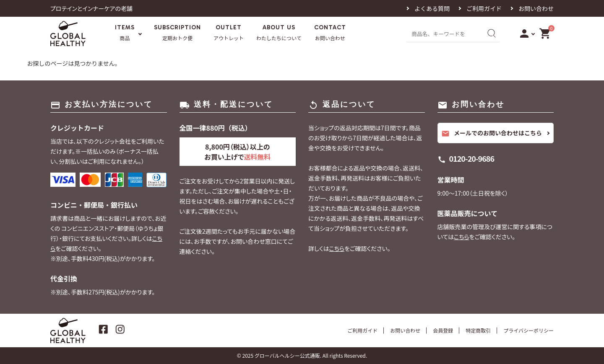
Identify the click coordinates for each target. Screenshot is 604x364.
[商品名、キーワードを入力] (444, 33)
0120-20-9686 (472, 158)
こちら (337, 248)
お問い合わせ (536, 8)
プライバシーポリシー (528, 330)
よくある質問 (432, 8)
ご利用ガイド (484, 8)
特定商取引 (478, 330)
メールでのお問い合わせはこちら (492, 133)
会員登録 (443, 330)
